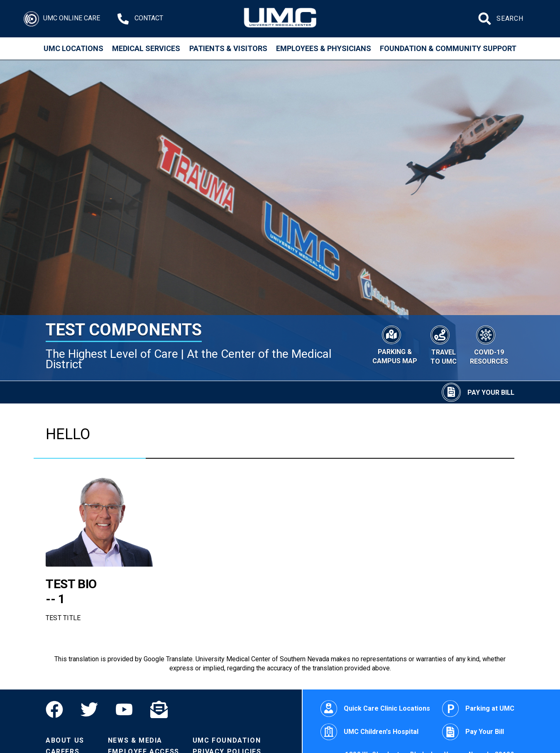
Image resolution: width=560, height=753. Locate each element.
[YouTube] (124, 709)
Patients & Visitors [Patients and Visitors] (228, 48)
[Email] (159, 709)
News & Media (135, 740)
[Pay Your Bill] (478, 392)
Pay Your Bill (473, 732)
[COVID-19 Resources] (489, 344)
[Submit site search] (486, 19)
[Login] (62, 19)
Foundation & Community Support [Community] (448, 48)
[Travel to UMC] (443, 344)
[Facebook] (59, 709)
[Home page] (280, 19)
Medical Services (146, 48)
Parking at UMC (478, 709)
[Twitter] (89, 709)
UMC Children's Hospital (369, 732)
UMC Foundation (227, 740)
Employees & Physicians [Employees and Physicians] (324, 48)
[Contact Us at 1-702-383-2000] (140, 19)
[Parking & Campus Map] (395, 344)
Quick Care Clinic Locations (375, 709)
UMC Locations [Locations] (73, 48)
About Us (65, 740)
